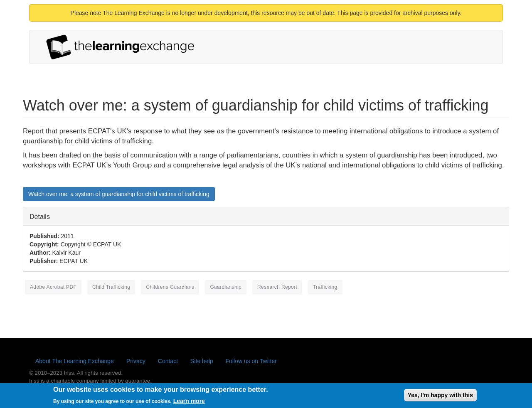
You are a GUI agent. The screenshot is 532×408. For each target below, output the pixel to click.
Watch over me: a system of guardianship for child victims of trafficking (119, 194)
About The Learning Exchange (75, 361)
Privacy (136, 361)
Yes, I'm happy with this (440, 397)
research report (277, 287)
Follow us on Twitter (251, 361)
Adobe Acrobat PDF (53, 287)
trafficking (325, 287)
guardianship (226, 287)
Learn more (189, 403)
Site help (202, 361)
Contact (168, 361)
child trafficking (111, 287)
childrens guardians (170, 287)
